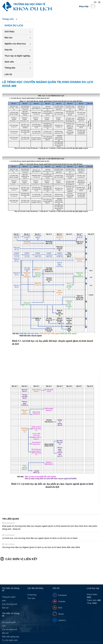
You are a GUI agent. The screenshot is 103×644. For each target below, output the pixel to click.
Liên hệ (8, 74)
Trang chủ (8, 19)
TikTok (61, 614)
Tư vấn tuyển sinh (10, 640)
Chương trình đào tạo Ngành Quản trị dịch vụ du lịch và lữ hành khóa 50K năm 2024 (41, 547)
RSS (60, 608)
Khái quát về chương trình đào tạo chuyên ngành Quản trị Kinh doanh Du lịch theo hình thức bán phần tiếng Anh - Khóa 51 (50, 528)
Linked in (62, 620)
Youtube (62, 601)
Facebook (62, 595)
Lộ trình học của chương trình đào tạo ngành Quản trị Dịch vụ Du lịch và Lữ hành (40, 538)
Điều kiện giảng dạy (11, 637)
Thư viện (31, 598)
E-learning (32, 595)
